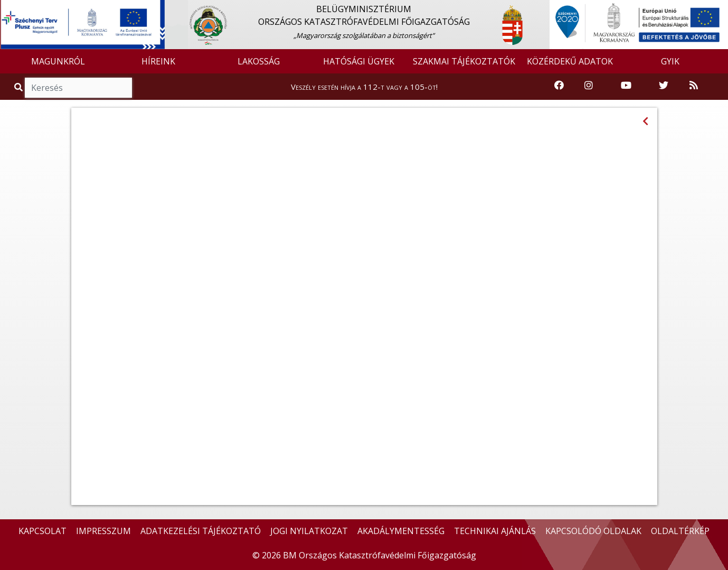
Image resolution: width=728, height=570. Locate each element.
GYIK (670, 61)
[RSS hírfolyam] (694, 86)
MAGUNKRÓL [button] (58, 61)
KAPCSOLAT (42, 531)
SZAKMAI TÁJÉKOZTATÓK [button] (464, 61)
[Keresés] (78, 88)
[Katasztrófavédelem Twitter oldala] (664, 86)
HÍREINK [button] (158, 61)
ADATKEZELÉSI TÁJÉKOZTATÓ (201, 531)
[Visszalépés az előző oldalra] (645, 121)
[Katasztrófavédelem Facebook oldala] (559, 86)
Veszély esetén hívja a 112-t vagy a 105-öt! (364, 87)
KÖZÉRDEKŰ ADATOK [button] (570, 61)
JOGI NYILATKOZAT (309, 531)
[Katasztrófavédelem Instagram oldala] (589, 86)
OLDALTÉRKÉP (680, 531)
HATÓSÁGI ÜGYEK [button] (359, 61)
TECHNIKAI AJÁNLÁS (495, 531)
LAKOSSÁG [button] (259, 61)
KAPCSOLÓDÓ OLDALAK (593, 531)
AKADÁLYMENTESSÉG (401, 531)
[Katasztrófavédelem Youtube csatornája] (626, 86)
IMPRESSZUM (103, 531)
